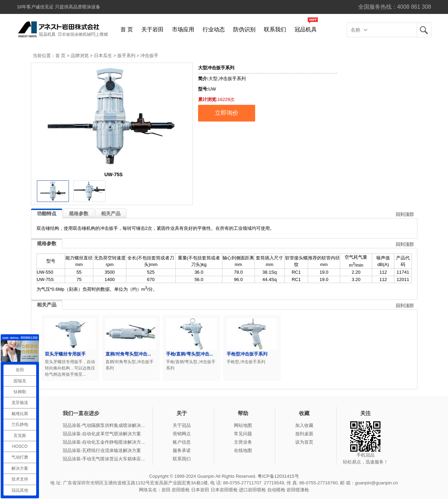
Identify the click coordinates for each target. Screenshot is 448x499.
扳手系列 (126, 56)
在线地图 (243, 450)
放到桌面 (304, 434)
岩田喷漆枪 (298, 490)
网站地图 (243, 425)
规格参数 (79, 213)
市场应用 (183, 29)
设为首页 (304, 442)
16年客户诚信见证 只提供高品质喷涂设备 (59, 7)
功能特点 (47, 213)
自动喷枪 (276, 490)
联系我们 (275, 29)
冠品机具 (306, 29)
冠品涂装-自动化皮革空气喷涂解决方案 (102, 434)
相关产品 (111, 213)
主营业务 (243, 442)
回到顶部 (405, 214)
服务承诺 (182, 450)
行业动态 (214, 29)
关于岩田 (152, 29)
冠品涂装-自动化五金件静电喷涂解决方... (104, 442)
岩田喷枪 (181, 490)
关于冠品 (182, 425)
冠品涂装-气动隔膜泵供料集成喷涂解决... (104, 425)
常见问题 (243, 434)
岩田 (424, 30)
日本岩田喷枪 (224, 490)
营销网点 (182, 434)
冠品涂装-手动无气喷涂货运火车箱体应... (104, 459)
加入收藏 (304, 425)
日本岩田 (200, 490)
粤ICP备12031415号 (278, 476)
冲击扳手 (149, 56)
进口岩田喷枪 (252, 490)
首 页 (127, 29)
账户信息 (182, 442)
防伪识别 (244, 29)
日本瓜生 (103, 56)
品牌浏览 (80, 56)
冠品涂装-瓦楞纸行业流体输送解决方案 (102, 450)
